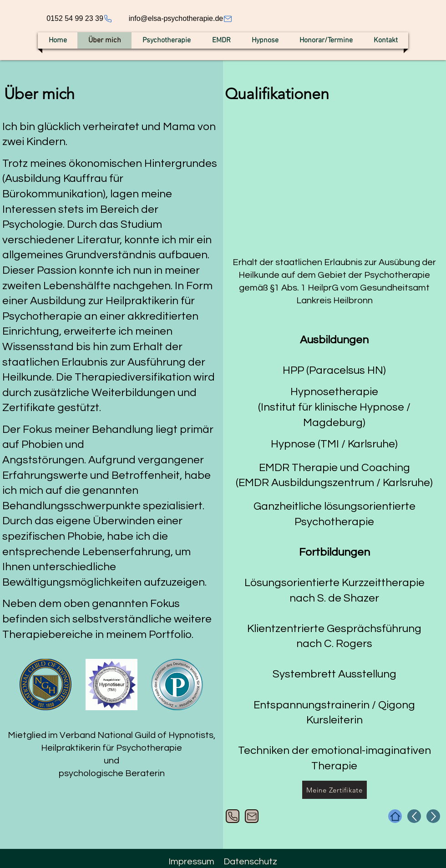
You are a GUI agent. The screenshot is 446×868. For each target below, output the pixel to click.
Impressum (191, 862)
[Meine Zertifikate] (334, 790)
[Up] (414, 816)
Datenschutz (250, 862)
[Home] (395, 816)
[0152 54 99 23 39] (79, 19)
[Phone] (233, 816)
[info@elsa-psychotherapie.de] (181, 19)
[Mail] (252, 816)
